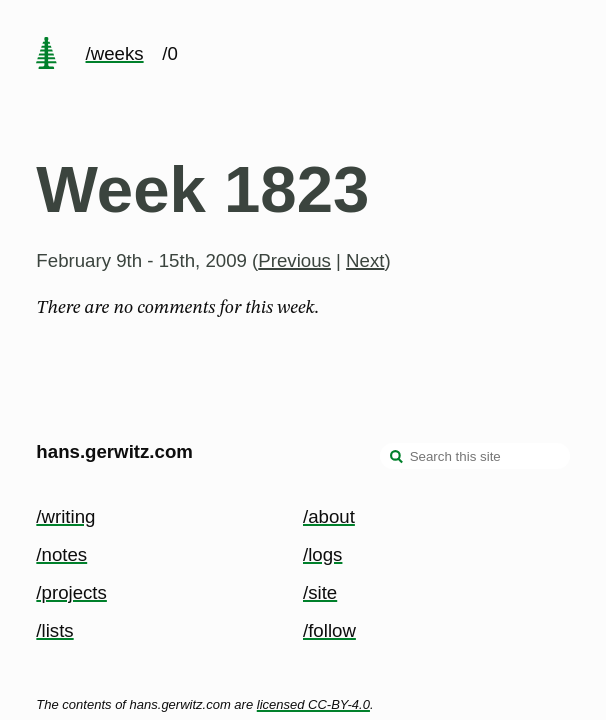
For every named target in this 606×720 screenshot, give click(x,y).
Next (365, 260)
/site (320, 592)
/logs (322, 554)
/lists (54, 630)
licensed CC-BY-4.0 (313, 704)
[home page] (47, 55)
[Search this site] (475, 456)
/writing (65, 516)
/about (329, 516)
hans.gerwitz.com (114, 451)
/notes (61, 554)
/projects (71, 592)
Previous (294, 260)
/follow (329, 630)
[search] (397, 458)
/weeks (115, 53)
